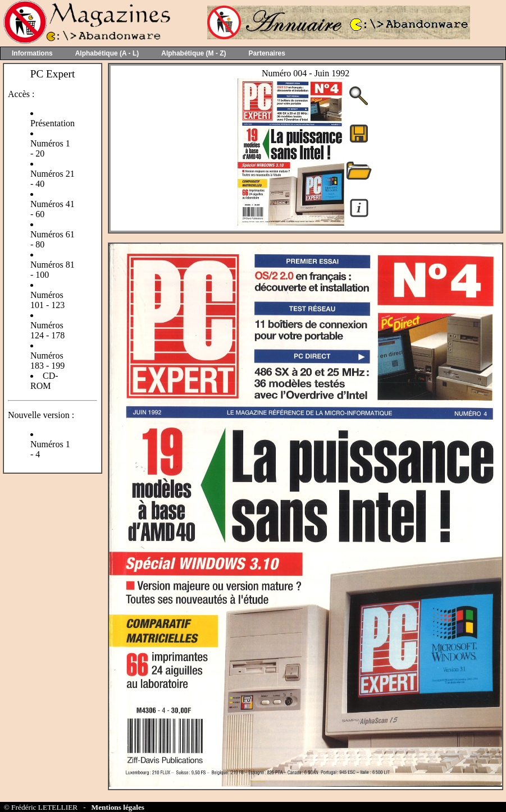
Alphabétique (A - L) (107, 53)
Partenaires (267, 53)
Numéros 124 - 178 (47, 330)
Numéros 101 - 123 (47, 300)
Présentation (53, 123)
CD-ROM (44, 381)
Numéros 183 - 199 (47, 361)
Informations (32, 53)
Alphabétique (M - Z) (193, 53)
